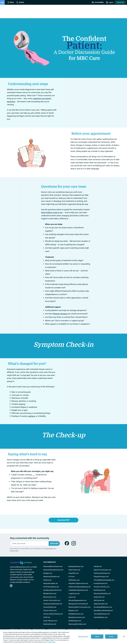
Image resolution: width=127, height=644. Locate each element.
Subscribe (120, 2)
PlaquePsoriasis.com (101, 577)
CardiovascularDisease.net (53, 604)
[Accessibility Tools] (98, 2)
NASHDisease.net (75, 621)
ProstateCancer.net (101, 583)
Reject (97, 637)
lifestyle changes (60, 314)
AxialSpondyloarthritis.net (52, 590)
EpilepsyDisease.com (76, 566)
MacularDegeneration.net (77, 600)
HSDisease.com (74, 580)
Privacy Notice (49, 549)
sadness (32, 416)
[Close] (124, 636)
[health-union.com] (21, 562)
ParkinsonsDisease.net (102, 573)
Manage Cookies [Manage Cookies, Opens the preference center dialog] (83, 637)
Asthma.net (47, 580)
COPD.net (47, 617)
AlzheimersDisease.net (51, 577)
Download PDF (63, 520)
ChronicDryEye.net (50, 607)
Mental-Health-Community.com (79, 607)
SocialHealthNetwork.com (103, 607)
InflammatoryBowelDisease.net (79, 587)
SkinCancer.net (99, 600)
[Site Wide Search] (20, 2)
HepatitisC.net (73, 573)
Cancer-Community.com (52, 600)
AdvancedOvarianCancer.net (53, 570)
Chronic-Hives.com (50, 611)
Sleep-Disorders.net (101, 604)
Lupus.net (72, 597)
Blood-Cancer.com (50, 597)
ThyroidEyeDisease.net (102, 614)
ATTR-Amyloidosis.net (51, 587)
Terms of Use (14, 551)
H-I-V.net (71, 577)
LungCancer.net (74, 594)
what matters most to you (52, 213)
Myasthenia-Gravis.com (77, 617)
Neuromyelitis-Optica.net (77, 624)
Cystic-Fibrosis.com (50, 621)
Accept (111, 637)
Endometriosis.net (50, 624)
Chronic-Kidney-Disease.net (53, 614)
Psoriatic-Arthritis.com (102, 587)
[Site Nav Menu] (11, 2)
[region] (63, 637)
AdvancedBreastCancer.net (53, 566)
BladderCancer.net (50, 594)
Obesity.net (98, 566)
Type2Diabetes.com (101, 617)
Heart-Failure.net (74, 570)
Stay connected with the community (30, 538)
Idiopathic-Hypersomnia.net (78, 583)
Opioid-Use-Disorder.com (103, 570)
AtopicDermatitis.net (51, 583)
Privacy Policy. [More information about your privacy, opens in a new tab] (51, 642)
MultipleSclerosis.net (76, 614)
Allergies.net (48, 573)
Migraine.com (73, 611)
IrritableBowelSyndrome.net (78, 590)
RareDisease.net (100, 590)
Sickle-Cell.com (99, 597)
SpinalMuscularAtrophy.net (103, 611)
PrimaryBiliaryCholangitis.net (104, 580)
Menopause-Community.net (78, 604)
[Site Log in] (110, 2)
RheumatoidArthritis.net (102, 594)
